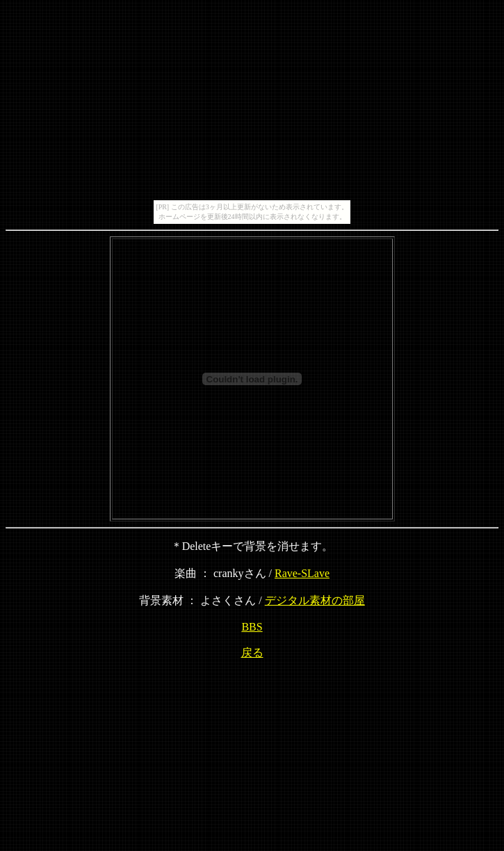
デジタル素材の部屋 (315, 600)
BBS (252, 627)
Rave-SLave (302, 573)
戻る (252, 653)
